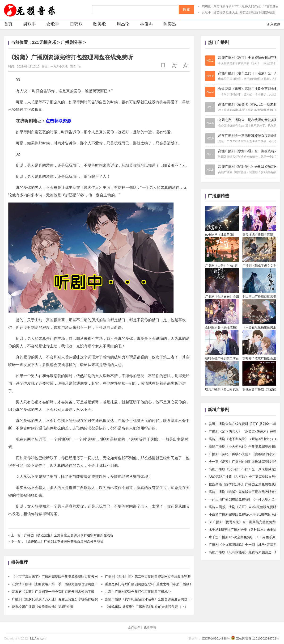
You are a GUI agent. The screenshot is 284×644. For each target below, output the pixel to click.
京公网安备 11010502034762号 (258, 638)
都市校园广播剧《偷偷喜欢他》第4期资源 (42, 607)
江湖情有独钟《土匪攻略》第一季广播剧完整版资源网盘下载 (56, 584)
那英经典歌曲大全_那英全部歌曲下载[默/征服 (244, 12)
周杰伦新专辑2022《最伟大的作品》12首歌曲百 (246, 6)
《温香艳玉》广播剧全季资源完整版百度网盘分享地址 (64, 541)
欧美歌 (97, 25)
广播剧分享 (72, 42)
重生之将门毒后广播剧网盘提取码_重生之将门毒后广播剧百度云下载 (155, 584)
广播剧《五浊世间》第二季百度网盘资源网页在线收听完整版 (149, 577)
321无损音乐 (44, 42)
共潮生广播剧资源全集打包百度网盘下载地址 (138, 592)
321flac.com (38, 638)
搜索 (187, 10)
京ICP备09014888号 (216, 638)
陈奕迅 (167, 25)
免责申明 (150, 627)
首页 (8, 24)
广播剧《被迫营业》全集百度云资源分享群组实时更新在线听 (69, 535)
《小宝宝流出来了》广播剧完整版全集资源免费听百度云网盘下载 (60, 577)
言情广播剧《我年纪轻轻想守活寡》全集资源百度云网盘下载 (149, 599)
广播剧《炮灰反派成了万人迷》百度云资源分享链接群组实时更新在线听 (65, 599)
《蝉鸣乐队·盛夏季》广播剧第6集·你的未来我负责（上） (146, 607)
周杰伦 (206, 6)
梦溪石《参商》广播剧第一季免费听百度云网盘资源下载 (53, 592)
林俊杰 (143, 25)
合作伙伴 (134, 627)
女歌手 (206, 12)
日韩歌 (73, 25)
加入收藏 (274, 24)
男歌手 (27, 25)
